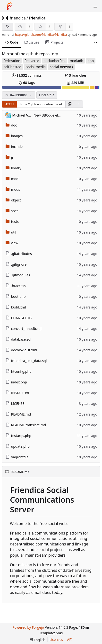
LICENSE (15, 404)
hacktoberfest (55, 61)
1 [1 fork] (69, 27)
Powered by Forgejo (28, 627)
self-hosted (13, 67)
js (10, 157)
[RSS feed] (8, 27)
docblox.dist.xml (21, 350)
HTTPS (9, 104)
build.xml (16, 307)
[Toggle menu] (95, 6)
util (11, 232)
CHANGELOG (19, 318)
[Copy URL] (70, 104)
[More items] (96, 42)
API (70, 639)
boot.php (16, 296)
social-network (61, 67)
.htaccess (16, 286)
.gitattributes (19, 254)
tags (27, 83)
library (13, 168)
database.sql (18, 339)
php (91, 61)
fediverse (32, 61)
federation (12, 61)
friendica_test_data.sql (26, 361)
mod (12, 179)
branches (76, 75)
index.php (16, 382)
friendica (18, 18)
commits (27, 75)
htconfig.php (19, 371)
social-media (36, 67)
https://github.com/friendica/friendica (41, 35)
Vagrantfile (17, 457)
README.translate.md (26, 425)
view (12, 243)
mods (13, 189)
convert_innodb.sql (24, 329)
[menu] (78, 104)
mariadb (76, 61)
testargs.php (18, 436)
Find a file (47, 95)
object (13, 200)
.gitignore (16, 264)
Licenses (56, 639)
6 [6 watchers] (30, 27)
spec (12, 211)
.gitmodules (18, 275)
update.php (18, 446)
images (14, 136)
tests (12, 222)
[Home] (9, 6)
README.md (18, 414)
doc (11, 125)
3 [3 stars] (50, 27)
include (14, 147)
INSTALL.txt (17, 393)
